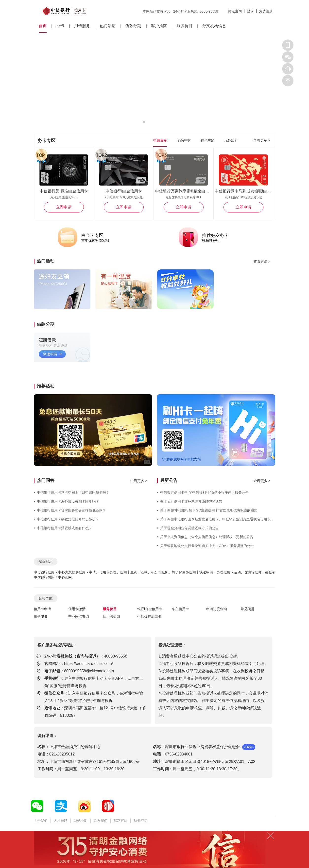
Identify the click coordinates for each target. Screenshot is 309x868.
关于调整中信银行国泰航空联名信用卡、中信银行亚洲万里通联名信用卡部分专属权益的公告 (229, 519)
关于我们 (41, 821)
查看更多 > (262, 140)
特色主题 (207, 140)
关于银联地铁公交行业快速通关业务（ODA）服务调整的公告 (205, 546)
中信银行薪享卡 (149, 617)
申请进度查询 (217, 609)
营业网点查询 (79, 617)
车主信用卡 (180, 609)
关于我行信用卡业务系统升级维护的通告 (190, 501)
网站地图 (81, 821)
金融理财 (184, 140)
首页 (43, 26)
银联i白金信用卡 (150, 609)
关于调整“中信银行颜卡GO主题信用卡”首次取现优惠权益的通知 (207, 510)
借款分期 (133, 26)
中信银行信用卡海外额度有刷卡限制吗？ (66, 501)
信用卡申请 (42, 609)
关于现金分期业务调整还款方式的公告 (188, 528)
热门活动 (108, 26)
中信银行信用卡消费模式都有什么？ (63, 528)
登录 (250, 11)
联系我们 (101, 821)
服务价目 (185, 26)
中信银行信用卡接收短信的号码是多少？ (66, 519)
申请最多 (160, 140)
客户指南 (159, 26)
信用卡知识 (111, 617)
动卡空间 (140, 821)
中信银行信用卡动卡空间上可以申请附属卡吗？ (72, 492)
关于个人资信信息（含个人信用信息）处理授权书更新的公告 (205, 537)
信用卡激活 (77, 609)
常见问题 (248, 609)
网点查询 (235, 11)
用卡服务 (82, 26)
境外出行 (231, 140)
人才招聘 (61, 821)
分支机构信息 (214, 26)
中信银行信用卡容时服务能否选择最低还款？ (70, 510)
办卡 (60, 26)
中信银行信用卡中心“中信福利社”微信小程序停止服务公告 (203, 492)
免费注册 (266, 11)
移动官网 (120, 821)
